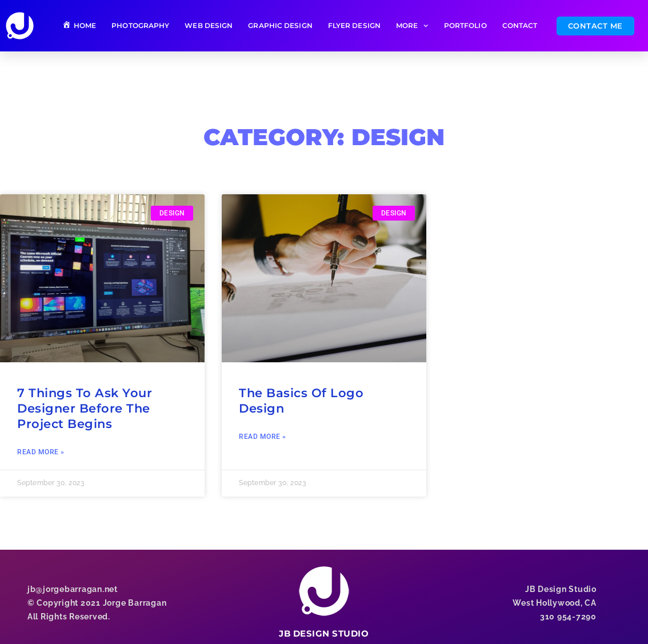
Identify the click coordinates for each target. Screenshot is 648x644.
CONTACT (520, 25)
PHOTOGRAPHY (140, 25)
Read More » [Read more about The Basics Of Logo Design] (263, 437)
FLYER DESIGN (354, 25)
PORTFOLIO (465, 25)
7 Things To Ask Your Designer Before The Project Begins (85, 409)
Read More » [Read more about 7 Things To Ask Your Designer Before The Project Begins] (41, 452)
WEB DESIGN (209, 25)
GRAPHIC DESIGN (280, 25)
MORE (412, 26)
